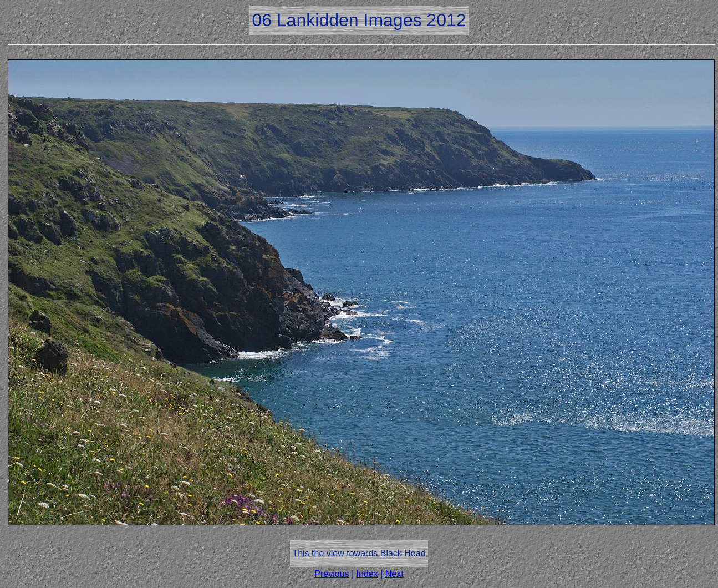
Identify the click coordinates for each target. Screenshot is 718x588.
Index (367, 574)
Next (394, 574)
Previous (332, 574)
